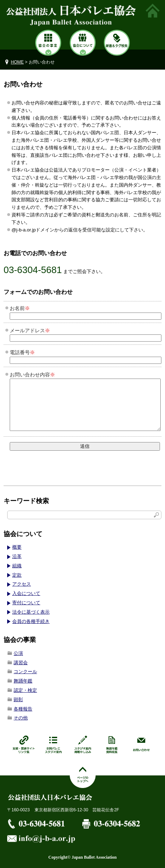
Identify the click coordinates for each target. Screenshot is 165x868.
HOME (17, 62)
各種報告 (23, 709)
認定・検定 (25, 690)
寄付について (26, 603)
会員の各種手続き (31, 621)
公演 (18, 653)
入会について (26, 593)
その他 (21, 718)
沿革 (17, 556)
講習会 (21, 663)
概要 (17, 547)
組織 (17, 566)
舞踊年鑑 (23, 681)
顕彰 (18, 700)
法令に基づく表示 (31, 612)
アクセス (22, 584)
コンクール (25, 672)
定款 (17, 575)
